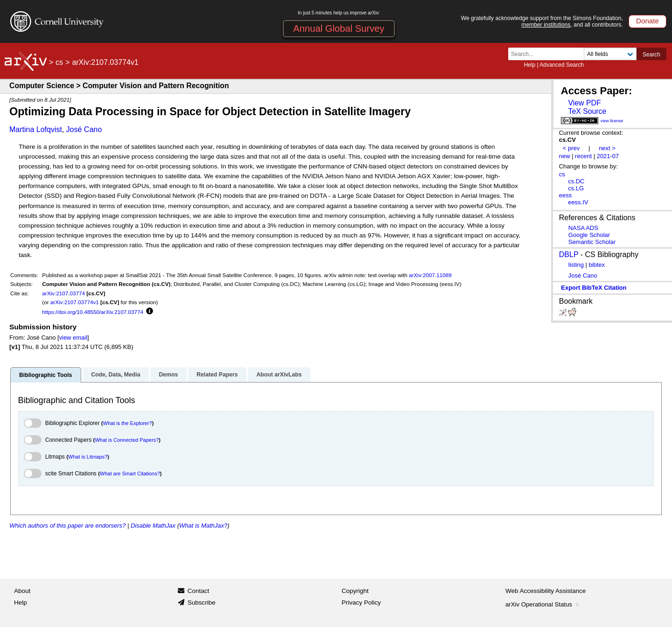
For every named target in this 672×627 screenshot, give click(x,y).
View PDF (584, 103)
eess (565, 195)
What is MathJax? (203, 526)
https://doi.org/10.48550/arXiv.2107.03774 (93, 312)
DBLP (569, 254)
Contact (199, 591)
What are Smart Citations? (130, 474)
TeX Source (587, 111)
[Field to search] (610, 54)
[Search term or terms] (549, 54)
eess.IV (578, 202)
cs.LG (576, 188)
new (565, 156)
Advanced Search (562, 65)
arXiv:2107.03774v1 (75, 302)
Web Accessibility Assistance (546, 591)
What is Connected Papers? (127, 440)
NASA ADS (583, 228)
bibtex (597, 265)
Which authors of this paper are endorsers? (67, 526)
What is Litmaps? (88, 457)
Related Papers (217, 375)
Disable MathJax (153, 526)
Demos (168, 375)
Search (651, 55)
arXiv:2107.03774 (63, 293)
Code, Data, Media (115, 375)
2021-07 (608, 156)
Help (529, 65)
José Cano (84, 129)
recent (583, 156)
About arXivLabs (279, 375)
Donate (647, 21)
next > (607, 148)
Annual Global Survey (339, 28)
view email (73, 338)
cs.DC (576, 181)
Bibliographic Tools (45, 375)
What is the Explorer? (128, 423)
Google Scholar (589, 235)
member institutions (546, 25)
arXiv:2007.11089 (430, 275)
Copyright (355, 591)
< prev (571, 148)
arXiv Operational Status (543, 604)
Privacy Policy (361, 603)
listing (576, 265)
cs (59, 62)
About (22, 591)
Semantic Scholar (592, 242)
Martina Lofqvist (36, 129)
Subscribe (202, 603)
